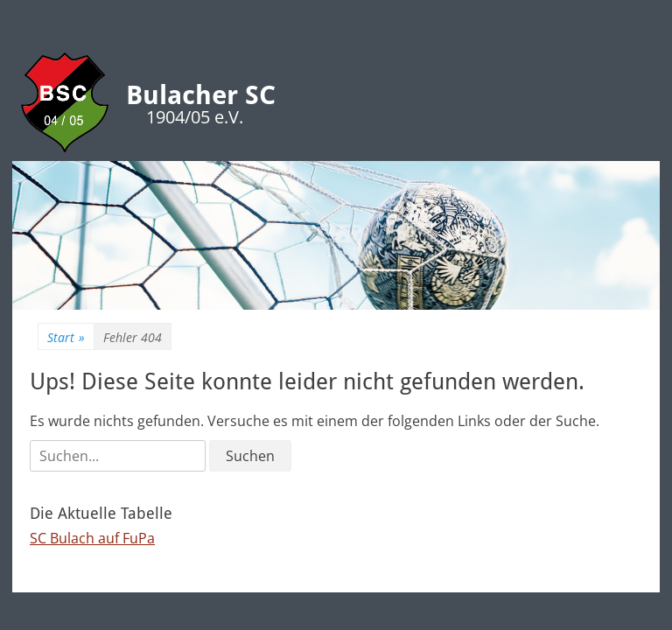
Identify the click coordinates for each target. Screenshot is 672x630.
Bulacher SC (201, 95)
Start (66, 337)
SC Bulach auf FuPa (92, 538)
